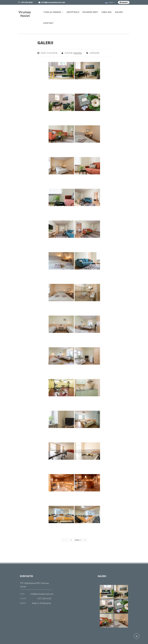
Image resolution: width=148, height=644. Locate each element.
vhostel (78, 53)
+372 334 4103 (44, 599)
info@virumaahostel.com (42, 594)
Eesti (110, 2)
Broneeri (124, 2)
